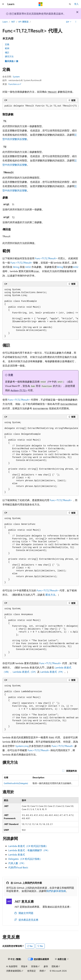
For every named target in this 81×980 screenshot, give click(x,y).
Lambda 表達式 (17, 854)
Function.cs (14, 84)
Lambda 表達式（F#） (52, 672)
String (16, 267)
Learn (5, 22)
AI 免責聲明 (12, 966)
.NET (13, 22)
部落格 (34, 966)
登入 (76, 4)
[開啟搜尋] (70, 4)
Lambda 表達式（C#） (25, 672)
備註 (7, 52)
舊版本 (24, 966)
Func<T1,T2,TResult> (46, 258)
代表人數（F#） (17, 863)
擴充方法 (9, 56)
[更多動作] (76, 22)
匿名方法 (50, 595)
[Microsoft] (41, 4)
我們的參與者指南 (56, 891)
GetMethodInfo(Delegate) (16, 783)
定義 (7, 44)
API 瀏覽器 (23, 22)
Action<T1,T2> (19, 390)
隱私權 (55, 966)
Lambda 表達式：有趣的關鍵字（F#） (29, 850)
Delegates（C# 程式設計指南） (25, 859)
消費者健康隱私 (14, 971)
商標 (42, 971)
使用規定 (32, 971)
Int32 (28, 267)
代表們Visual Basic (18, 867)
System (16, 77)
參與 (46, 966)
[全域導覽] (3, 4)
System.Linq (22, 746)
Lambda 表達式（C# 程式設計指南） (28, 846)
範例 (7, 48)
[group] (40, 106)
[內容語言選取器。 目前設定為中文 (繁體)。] (15, 959)
